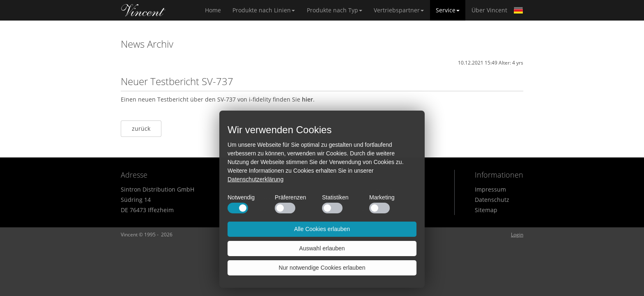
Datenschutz (492, 200)
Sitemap (486, 210)
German (518, 10)
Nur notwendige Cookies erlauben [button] (322, 268)
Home (143, 10)
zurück (141, 128)
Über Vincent (489, 10)
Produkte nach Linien (264, 10)
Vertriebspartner (399, 10)
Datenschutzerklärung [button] (255, 179)
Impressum (490, 189)
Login (517, 235)
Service (448, 10)
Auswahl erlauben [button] (322, 248)
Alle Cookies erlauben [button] (322, 229)
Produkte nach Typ (335, 10)
